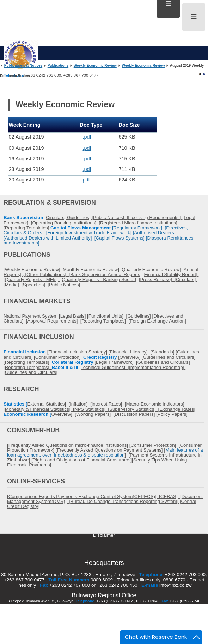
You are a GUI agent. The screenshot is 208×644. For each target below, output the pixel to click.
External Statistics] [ (48, 404)
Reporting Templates (26, 228)
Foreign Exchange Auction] (158, 321)
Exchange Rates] (177, 409)
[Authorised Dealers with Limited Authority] (48, 238)
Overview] (131, 357)
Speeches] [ (36, 285)
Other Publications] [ (48, 275)
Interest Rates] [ (109, 404)
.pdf (87, 137)
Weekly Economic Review (95, 66)
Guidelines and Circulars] (31, 372)
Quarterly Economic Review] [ (153, 270)
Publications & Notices (23, 66)
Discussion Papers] (135, 414)
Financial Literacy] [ (131, 352)
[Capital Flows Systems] (120, 238)
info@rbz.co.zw (175, 585)
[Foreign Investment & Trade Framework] (89, 233)
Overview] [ (64, 414)
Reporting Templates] (28, 362)
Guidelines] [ (80, 218)
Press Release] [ (158, 279)
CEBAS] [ (171, 496)
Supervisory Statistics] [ (134, 409)
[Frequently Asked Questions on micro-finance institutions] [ (69, 445)
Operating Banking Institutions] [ (66, 223)
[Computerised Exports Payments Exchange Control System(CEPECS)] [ (84, 496)
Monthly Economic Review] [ (92, 270)
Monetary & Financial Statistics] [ (40, 409)
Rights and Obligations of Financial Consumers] (82, 460)
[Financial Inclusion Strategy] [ (79, 352)
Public (55, 285)
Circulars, (56, 218)
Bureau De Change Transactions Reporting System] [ (126, 501)
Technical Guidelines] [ (105, 367)
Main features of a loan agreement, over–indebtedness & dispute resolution (105, 452)
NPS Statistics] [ (92, 409)
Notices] (71, 285)
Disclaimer (104, 535)
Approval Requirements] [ (54, 321)
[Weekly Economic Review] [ (33, 270)
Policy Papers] (173, 414)
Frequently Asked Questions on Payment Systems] (110, 450)
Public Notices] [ (111, 218)
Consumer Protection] (59, 357)
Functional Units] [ (108, 316)
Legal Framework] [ (117, 362)
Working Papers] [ (95, 414)
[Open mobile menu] (194, 17)
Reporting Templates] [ (106, 321)
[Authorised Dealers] (154, 233)
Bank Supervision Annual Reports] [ (107, 275)
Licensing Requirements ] (155, 218)
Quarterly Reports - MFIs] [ (33, 279)
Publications (58, 66)
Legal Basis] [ (74, 316)
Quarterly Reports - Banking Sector (98, 279)
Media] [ (14, 285)
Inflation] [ (81, 404)
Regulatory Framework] (138, 228)
